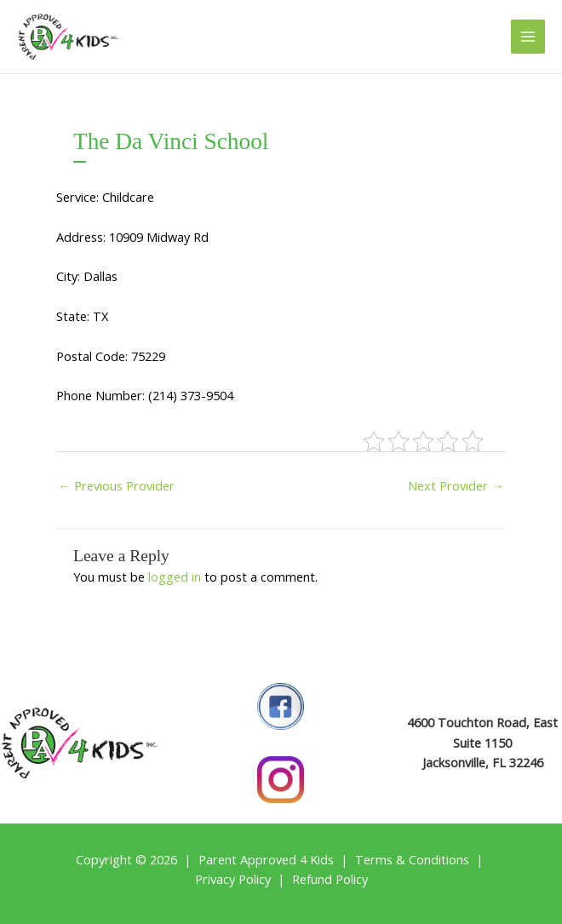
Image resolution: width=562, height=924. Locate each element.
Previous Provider (116, 485)
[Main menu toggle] (528, 37)
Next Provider (456, 485)
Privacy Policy (233, 879)
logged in (175, 577)
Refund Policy (330, 879)
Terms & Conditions (412, 859)
